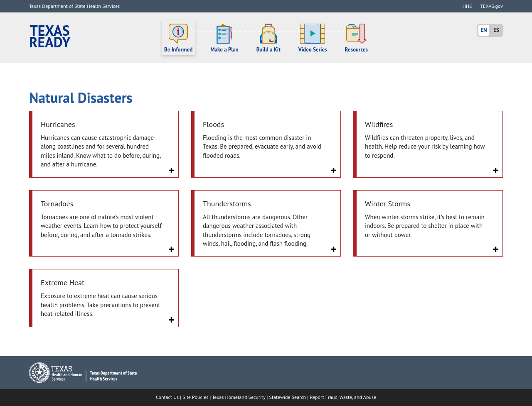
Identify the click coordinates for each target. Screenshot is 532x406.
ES (496, 30)
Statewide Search (288, 397)
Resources (356, 38)
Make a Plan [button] (224, 38)
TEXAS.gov (491, 6)
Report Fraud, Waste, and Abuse (343, 397)
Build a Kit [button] (268, 38)
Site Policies (195, 397)
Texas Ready (50, 36)
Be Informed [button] (178, 38)
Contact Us (167, 397)
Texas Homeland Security (239, 397)
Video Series (313, 38)
